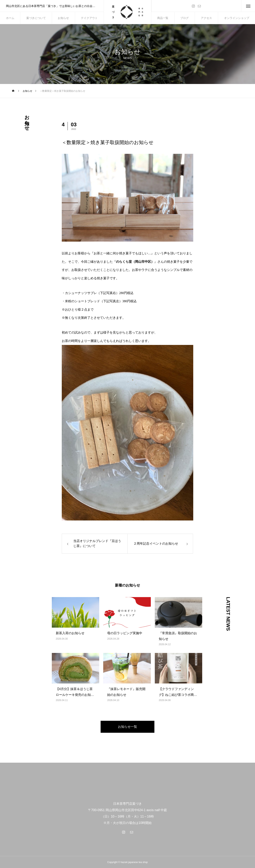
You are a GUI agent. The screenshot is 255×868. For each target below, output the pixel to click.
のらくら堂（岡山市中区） (135, 262)
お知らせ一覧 (127, 727)
